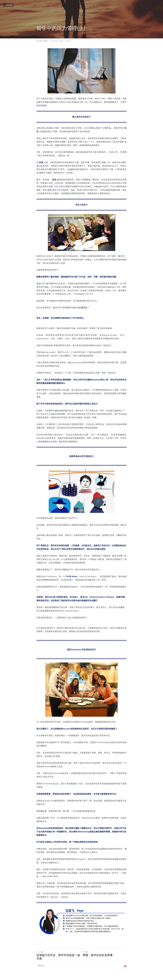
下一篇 (86, 952)
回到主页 (9, 5)
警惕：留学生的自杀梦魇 (98, 955)
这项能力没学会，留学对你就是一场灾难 (58, 957)
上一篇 (40, 952)
